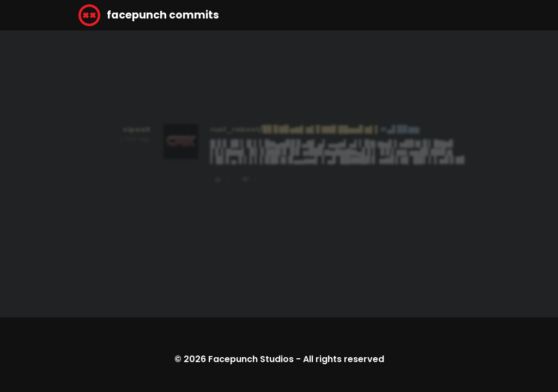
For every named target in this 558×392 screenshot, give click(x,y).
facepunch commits (149, 15)
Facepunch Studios (251, 359)
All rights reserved (344, 359)
